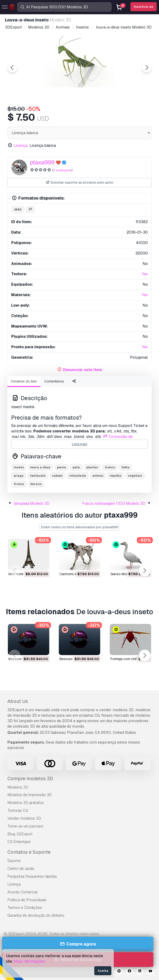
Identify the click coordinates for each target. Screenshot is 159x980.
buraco (36, 484)
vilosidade (77, 476)
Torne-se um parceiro (25, 826)
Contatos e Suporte (29, 852)
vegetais (135, 476)
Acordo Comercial (22, 892)
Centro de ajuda (21, 869)
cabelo (57, 476)
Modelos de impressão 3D (30, 795)
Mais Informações (29, 961)
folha (125, 467)
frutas (19, 484)
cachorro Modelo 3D (75, 574)
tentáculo (38, 476)
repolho (116, 476)
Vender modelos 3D (24, 818)
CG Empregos (19, 842)
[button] (145, 571)
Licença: (21, 145)
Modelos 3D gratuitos (26, 803)
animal (98, 476)
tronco (110, 467)
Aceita (103, 971)
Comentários (54, 381)
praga (19, 476)
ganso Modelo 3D (124, 574)
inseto (19, 467)
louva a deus (40, 467)
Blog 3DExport (20, 834)
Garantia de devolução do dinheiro (36, 915)
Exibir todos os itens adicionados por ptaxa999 (80, 527)
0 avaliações (62, 170)
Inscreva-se (144, 7)
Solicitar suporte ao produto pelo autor (80, 183)
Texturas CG (18, 811)
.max (18, 209)
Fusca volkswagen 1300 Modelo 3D (114, 503)
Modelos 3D (18, 787)
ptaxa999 (42, 162)
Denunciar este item (83, 370)
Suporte (14, 861)
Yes (145, 274)
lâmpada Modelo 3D (32, 503)
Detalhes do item (24, 381)
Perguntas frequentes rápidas (32, 876)
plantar (92, 467)
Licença (14, 884)
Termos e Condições (25, 908)
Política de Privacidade (27, 900)
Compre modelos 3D (30, 779)
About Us (18, 701)
